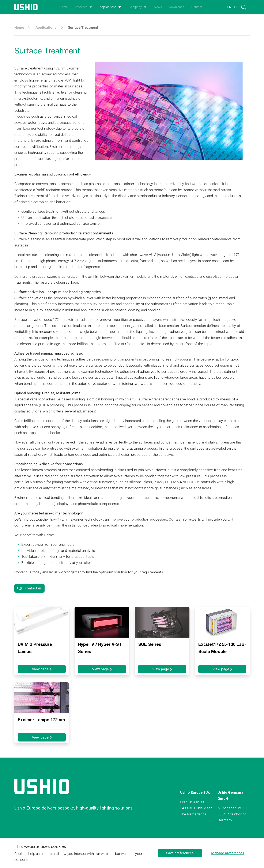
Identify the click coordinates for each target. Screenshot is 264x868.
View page (42, 669)
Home (64, 7)
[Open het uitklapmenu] (90, 7)
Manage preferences (228, 853)
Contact (197, 7)
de (236, 7)
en (229, 7)
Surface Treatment (83, 27)
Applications (108, 7)
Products (81, 7)
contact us (29, 588)
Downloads (177, 7)
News (158, 7)
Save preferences (180, 853)
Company (135, 7)
